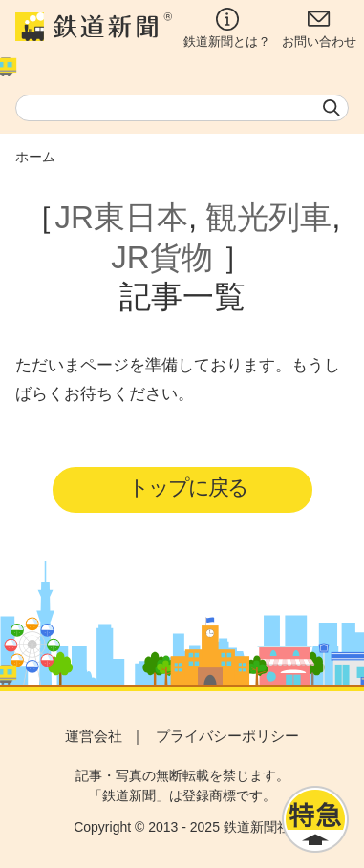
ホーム (35, 157)
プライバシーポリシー (227, 736)
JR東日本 (121, 217)
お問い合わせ (319, 28)
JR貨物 (161, 257)
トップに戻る (188, 487)
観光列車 (268, 217)
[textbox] (182, 108)
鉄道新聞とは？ (227, 28)
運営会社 (94, 736)
